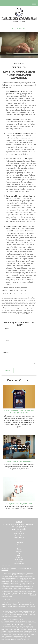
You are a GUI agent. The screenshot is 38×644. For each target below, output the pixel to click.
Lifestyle (19, 557)
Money (19, 555)
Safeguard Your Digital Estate (19, 504)
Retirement (19, 545)
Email (7, 340)
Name (7, 328)
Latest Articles (19, 559)
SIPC (17, 605)
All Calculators (19, 563)
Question (7, 352)
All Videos (19, 561)
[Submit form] (8, 371)
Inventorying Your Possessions (19, 461)
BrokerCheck (5, 570)
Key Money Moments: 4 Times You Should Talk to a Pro (19, 412)
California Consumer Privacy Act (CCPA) (17, 593)
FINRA (13, 605)
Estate (19, 549)
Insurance (19, 551)
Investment (19, 547)
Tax (19, 553)
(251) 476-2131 (19, 29)
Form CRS (7, 565)
